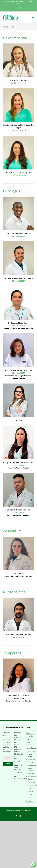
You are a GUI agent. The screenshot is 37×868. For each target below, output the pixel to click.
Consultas (29, 792)
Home (28, 733)
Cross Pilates (30, 756)
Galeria (28, 798)
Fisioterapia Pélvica (31, 761)
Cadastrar (8, 764)
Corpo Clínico (28, 743)
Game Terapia (30, 769)
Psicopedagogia (31, 785)
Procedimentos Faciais (31, 778)
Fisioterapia (31, 751)
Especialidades (30, 748)
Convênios (30, 795)
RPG (29, 788)
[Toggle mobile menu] (33, 18)
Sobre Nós (30, 736)
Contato (29, 801)
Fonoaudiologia (31, 765)
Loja (27, 739)
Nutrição (31, 774)
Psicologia (31, 782)
